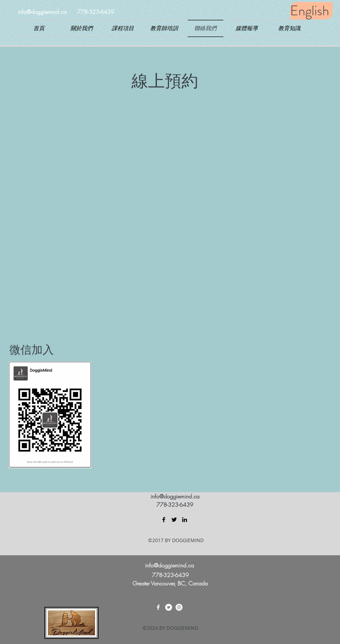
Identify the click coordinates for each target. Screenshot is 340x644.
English (310, 11)
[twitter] (174, 520)
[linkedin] (185, 520)
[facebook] (164, 520)
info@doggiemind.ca (42, 12)
